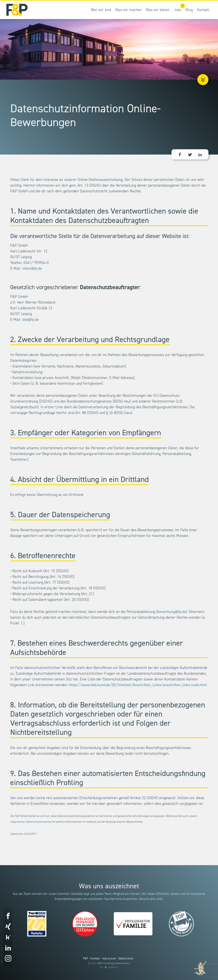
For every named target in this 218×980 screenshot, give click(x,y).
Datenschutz (126, 959)
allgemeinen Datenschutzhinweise (31, 822)
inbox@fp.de (32, 268)
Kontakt (203, 10)
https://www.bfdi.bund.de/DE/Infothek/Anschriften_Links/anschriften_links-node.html (138, 685)
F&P (86, 959)
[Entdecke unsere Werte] (200, 968)
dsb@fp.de (31, 320)
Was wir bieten (158, 10)
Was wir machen (128, 10)
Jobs (179, 8)
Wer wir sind (101, 10)
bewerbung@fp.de (172, 612)
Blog (189, 10)
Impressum (109, 959)
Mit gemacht (109, 967)
